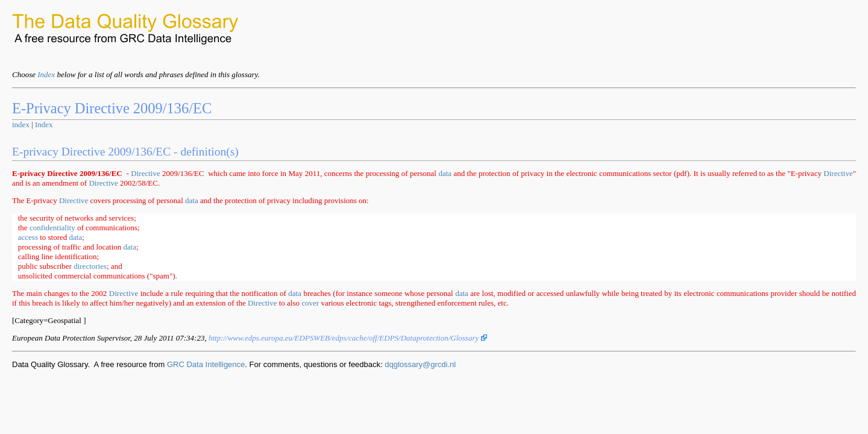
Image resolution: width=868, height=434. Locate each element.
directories (90, 266)
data (445, 173)
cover (310, 303)
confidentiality (52, 228)
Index (46, 74)
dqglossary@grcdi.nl (420, 364)
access (28, 237)
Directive (145, 173)
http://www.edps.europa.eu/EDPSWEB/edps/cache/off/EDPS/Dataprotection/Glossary (348, 338)
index (21, 124)
